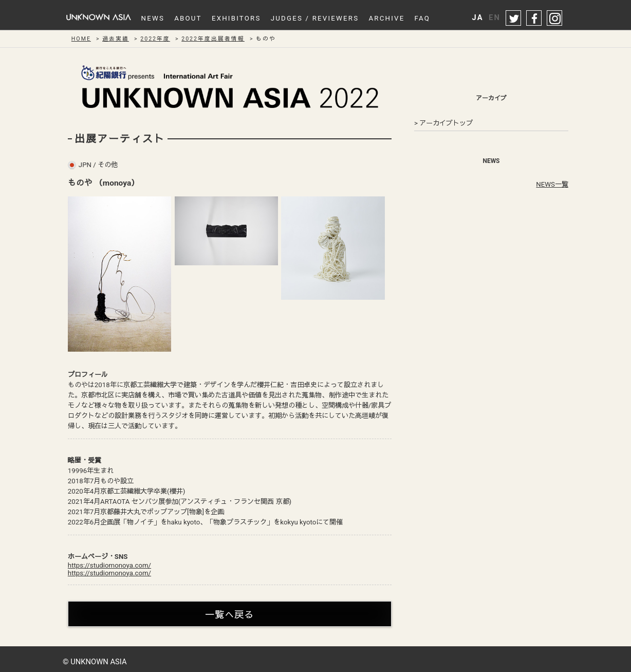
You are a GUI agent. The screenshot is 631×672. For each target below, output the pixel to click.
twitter (514, 19)
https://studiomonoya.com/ (109, 565)
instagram (555, 19)
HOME (81, 39)
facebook (534, 19)
